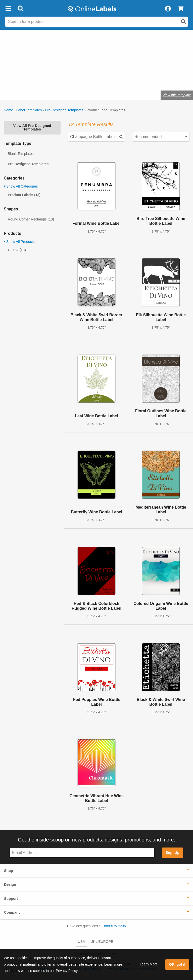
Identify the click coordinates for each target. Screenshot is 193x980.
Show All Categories (21, 186)
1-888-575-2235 (114, 926)
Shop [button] (9, 871)
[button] (8, 9)
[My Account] (168, 9)
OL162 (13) (17, 250)
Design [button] (10, 884)
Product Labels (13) (24, 195)
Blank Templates (21, 154)
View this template (177, 95)
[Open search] (183, 22)
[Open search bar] (20, 9)
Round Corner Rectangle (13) (31, 219)
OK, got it (177, 964)
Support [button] (11, 899)
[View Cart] (181, 9)
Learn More (149, 964)
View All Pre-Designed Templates (32, 127)
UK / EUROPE (102, 942)
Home (8, 110)
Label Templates (29, 110)
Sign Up (172, 853)
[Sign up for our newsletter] (82, 853)
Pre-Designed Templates (64, 110)
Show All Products (19, 242)
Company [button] (12, 912)
